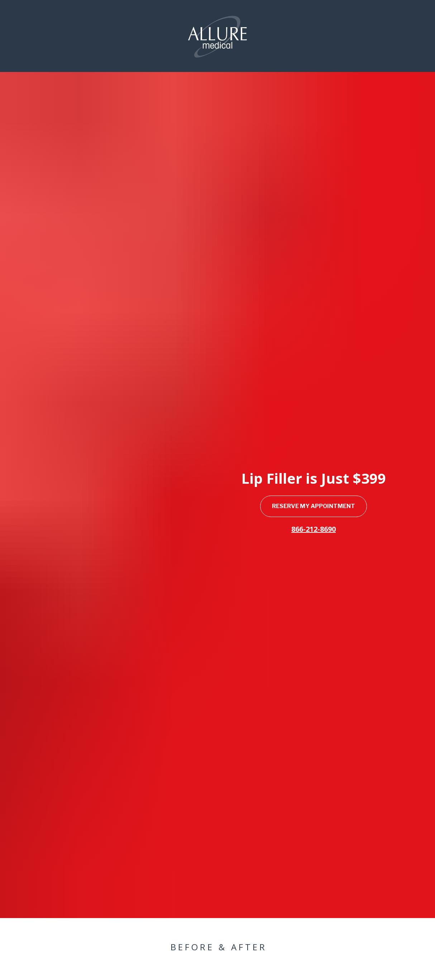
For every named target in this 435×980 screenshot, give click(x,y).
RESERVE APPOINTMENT (136, 968)
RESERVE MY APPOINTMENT (314, 424)
